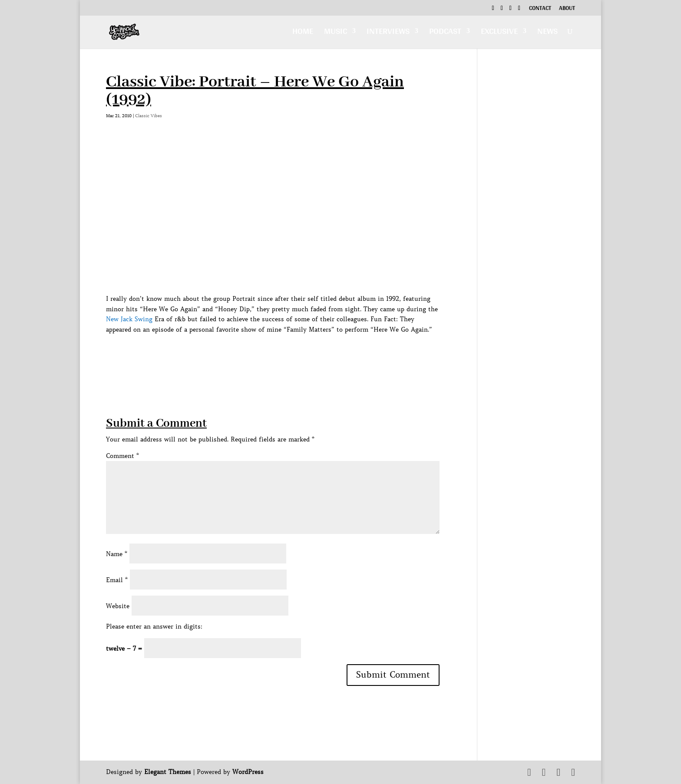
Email (117, 580)
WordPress (248, 772)
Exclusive (499, 33)
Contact (540, 9)
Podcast (445, 33)
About (567, 9)
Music (336, 33)
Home (303, 33)
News (547, 33)
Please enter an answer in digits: (154, 626)
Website (118, 606)
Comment (122, 456)
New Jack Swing (129, 319)
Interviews (388, 33)
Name (117, 554)
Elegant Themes (168, 772)
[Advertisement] (264, 355)
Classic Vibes (149, 116)
